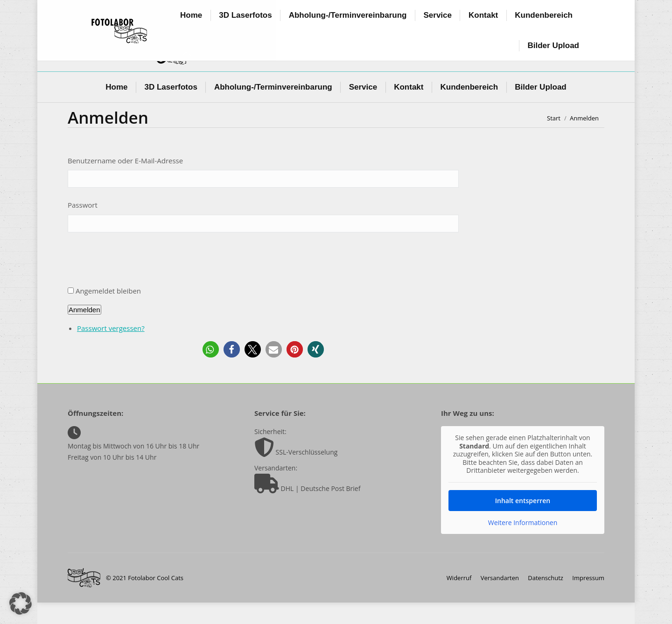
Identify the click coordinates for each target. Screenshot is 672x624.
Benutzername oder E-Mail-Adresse (125, 182)
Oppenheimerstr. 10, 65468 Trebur (198, 6)
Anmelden (84, 331)
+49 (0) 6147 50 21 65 (500, 6)
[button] (211, 371)
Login (521, 15)
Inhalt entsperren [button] (523, 522)
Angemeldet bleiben (108, 312)
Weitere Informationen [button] (523, 544)
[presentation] (139, 284)
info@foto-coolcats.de (186, 15)
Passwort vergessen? (111, 350)
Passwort (83, 226)
